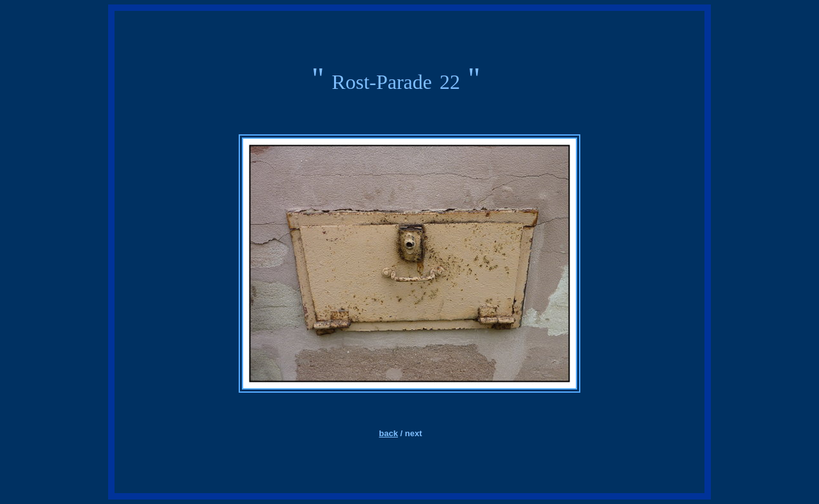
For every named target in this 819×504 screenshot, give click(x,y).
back (388, 433)
